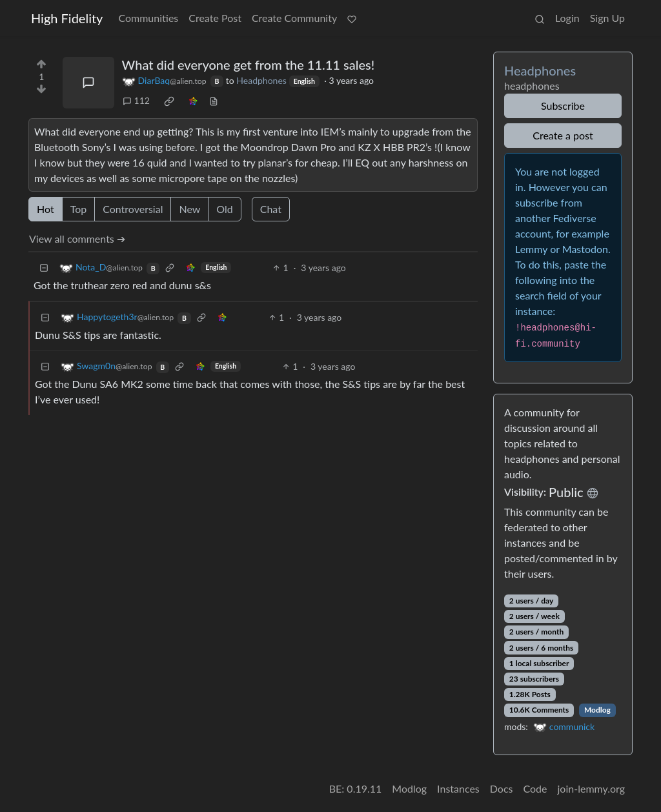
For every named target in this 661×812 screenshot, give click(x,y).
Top (79, 209)
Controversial (133, 209)
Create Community (294, 18)
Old (224, 209)
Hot (46, 209)
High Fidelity (67, 18)
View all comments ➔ (77, 239)
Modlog (597, 710)
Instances (458, 788)
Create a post (563, 135)
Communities (148, 18)
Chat (271, 209)
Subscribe (563, 106)
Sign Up (607, 18)
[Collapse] (44, 268)
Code (535, 788)
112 (136, 100)
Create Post (215, 18)
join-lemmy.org (591, 788)
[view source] (214, 100)
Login (567, 18)
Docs (502, 788)
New (189, 209)
